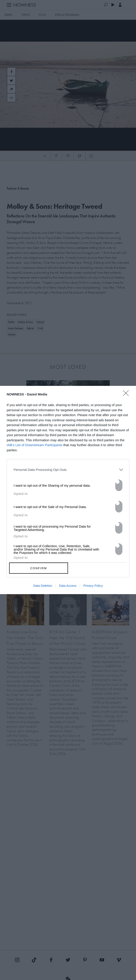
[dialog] (68, 490)
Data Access (68, 586)
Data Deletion (43, 586)
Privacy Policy (93, 586)
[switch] (119, 485)
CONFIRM (39, 568)
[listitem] (68, 470)
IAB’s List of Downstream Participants (35, 445)
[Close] (127, 396)
